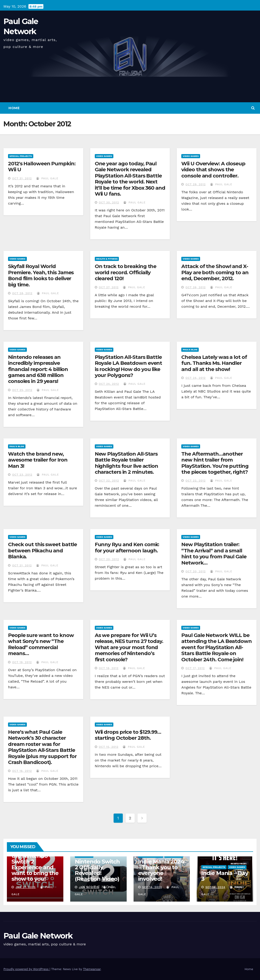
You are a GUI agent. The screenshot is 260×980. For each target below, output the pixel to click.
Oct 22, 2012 (109, 481)
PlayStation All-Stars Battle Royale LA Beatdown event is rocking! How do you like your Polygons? (129, 366)
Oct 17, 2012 (195, 668)
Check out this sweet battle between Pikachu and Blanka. (42, 551)
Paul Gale (47, 178)
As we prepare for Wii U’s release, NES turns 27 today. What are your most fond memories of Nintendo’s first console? (129, 647)
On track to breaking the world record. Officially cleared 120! (126, 272)
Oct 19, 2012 (22, 662)
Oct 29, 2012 (196, 184)
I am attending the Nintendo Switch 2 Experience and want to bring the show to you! (35, 864)
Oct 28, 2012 (22, 293)
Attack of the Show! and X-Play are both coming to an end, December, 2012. (215, 272)
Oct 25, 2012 (22, 390)
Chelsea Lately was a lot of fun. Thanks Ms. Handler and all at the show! (214, 363)
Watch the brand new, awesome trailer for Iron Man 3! (38, 460)
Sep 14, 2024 (152, 887)
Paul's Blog (190, 350)
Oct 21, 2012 (22, 565)
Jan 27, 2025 (26, 887)
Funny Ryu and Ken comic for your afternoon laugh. (127, 547)
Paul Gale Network (38, 936)
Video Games (104, 156)
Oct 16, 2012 (22, 771)
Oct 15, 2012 (109, 747)
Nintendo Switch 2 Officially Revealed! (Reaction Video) (97, 870)
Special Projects (21, 156)
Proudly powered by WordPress (27, 969)
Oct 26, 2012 (196, 287)
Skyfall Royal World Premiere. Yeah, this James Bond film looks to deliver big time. (41, 275)
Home (14, 108)
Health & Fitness (107, 259)
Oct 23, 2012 (22, 475)
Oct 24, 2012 (109, 384)
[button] (253, 108)
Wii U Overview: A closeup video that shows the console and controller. (213, 170)
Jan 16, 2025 (89, 887)
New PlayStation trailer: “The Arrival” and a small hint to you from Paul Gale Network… (214, 554)
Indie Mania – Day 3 (225, 876)
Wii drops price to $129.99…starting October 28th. (128, 735)
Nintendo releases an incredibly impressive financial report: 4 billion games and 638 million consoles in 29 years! (38, 369)
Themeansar (92, 969)
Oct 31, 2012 (22, 178)
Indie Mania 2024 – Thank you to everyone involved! (161, 870)
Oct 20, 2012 (109, 559)
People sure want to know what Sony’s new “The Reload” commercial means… (41, 644)
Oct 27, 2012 (109, 287)
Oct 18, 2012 (109, 668)
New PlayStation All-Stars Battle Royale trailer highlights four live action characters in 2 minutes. (126, 463)
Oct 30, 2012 (109, 202)
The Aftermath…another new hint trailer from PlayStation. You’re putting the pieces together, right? (215, 463)
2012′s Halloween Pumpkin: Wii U (42, 167)
